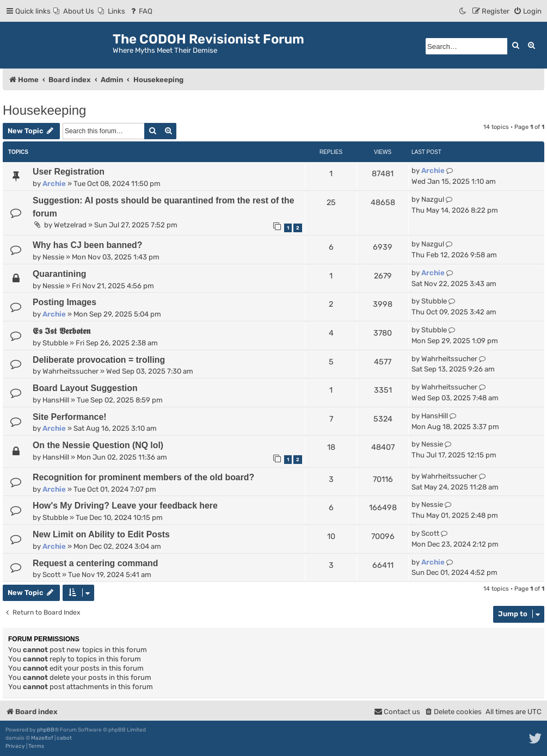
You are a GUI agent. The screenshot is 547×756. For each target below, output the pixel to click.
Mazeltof (42, 738)
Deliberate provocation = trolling (99, 360)
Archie (54, 184)
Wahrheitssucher (70, 371)
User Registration (69, 172)
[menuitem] (74, 11)
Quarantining (60, 274)
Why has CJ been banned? (87, 245)
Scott (430, 533)
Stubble (434, 301)
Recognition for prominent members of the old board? (143, 477)
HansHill (56, 400)
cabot (64, 738)
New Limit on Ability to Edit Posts (101, 534)
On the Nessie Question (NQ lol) (98, 445)
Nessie (53, 257)
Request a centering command (95, 563)
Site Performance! (69, 417)
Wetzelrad (70, 225)
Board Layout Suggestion (85, 388)
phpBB (46, 730)
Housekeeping (44, 110)
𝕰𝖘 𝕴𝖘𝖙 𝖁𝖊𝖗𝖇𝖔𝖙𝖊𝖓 (62, 331)
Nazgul (433, 199)
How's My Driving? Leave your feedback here (125, 506)
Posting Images (64, 302)
